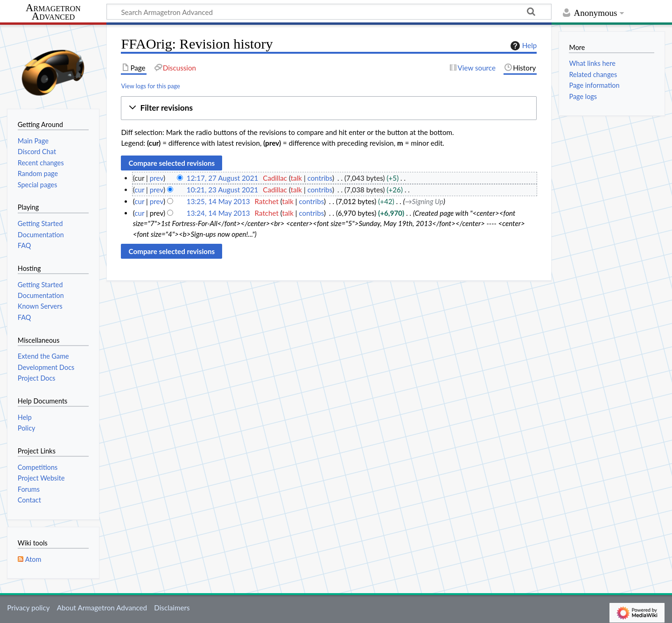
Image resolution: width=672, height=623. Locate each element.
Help (522, 46)
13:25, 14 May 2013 (218, 201)
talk (296, 178)
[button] (329, 108)
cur (139, 190)
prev (157, 178)
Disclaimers (172, 608)
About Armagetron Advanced (102, 608)
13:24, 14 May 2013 (218, 213)
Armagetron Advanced (53, 12)
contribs (320, 178)
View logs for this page (150, 86)
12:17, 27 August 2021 (222, 178)
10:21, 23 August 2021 (222, 190)
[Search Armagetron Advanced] (329, 12)
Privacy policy (28, 608)
